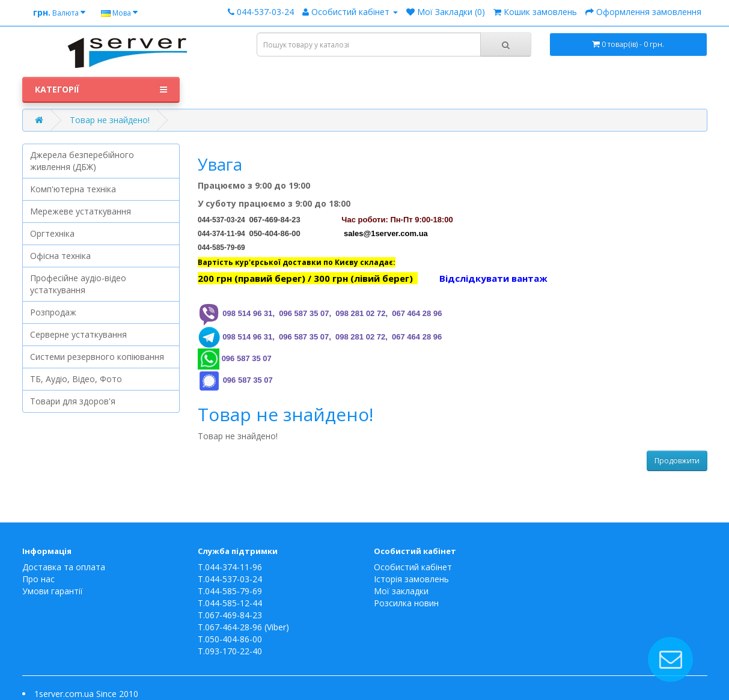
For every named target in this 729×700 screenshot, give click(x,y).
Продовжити (677, 461)
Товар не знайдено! (110, 120)
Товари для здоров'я (73, 401)
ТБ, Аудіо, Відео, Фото (76, 379)
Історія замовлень (411, 579)
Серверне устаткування (78, 334)
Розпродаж (53, 312)
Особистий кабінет (413, 567)
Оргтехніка (52, 233)
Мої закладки (401, 591)
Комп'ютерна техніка (73, 189)
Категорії (101, 90)
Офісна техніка (60, 256)
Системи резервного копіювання (97, 357)
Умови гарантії (53, 591)
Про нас (38, 579)
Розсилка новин (406, 603)
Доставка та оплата (64, 567)
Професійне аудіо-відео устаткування (78, 284)
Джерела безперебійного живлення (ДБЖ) (82, 161)
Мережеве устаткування (81, 211)
